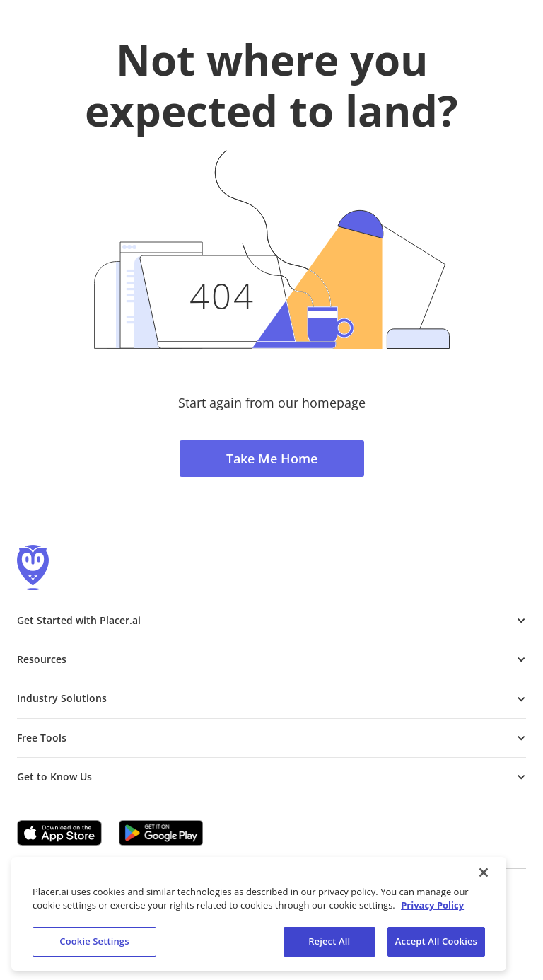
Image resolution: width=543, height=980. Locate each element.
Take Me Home (272, 459)
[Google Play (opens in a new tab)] (161, 833)
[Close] (484, 876)
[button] (271, 621)
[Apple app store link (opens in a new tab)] (59, 833)
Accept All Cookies (436, 945)
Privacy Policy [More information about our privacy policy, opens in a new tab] (432, 909)
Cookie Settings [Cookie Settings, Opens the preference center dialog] (94, 945)
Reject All (329, 945)
